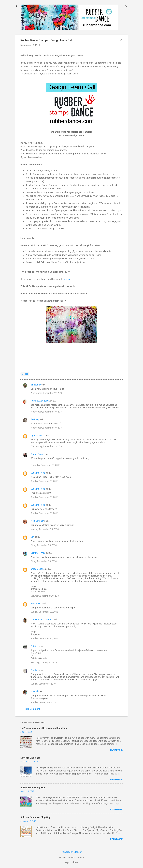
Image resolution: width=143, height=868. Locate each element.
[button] (121, 40)
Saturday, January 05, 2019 (44, 662)
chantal (34, 691)
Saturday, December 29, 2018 (45, 596)
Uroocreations (38, 569)
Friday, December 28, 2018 (44, 545)
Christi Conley (38, 454)
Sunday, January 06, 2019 (43, 684)
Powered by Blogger (72, 852)
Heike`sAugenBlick (40, 401)
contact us (69, 279)
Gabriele (35, 646)
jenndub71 (36, 603)
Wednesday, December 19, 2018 (47, 393)
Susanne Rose (38, 473)
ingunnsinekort (38, 435)
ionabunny (36, 385)
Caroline (35, 670)
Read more (116, 750)
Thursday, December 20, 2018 (45, 465)
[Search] (126, 7)
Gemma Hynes (38, 553)
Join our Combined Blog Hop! (36, 817)
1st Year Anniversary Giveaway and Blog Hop (44, 728)
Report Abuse (71, 862)
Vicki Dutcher (37, 521)
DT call (25, 374)
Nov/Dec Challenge (30, 758)
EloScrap (35, 419)
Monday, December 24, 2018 (45, 529)
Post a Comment (31, 709)
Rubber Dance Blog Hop (33, 788)
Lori (32, 537)
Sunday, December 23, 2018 (44, 481)
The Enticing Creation (41, 619)
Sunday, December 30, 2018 (44, 612)
